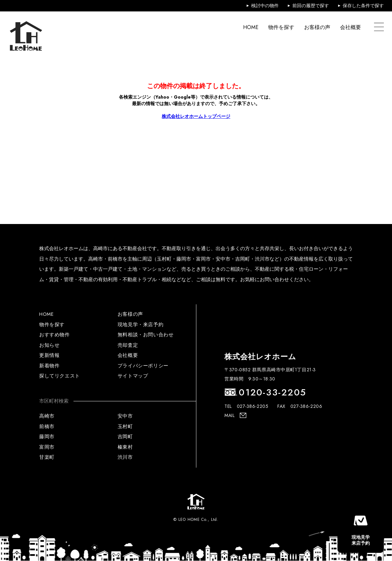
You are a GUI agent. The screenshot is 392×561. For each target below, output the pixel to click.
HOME (251, 27)
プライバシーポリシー (143, 366)
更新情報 (49, 355)
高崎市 (47, 416)
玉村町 (125, 426)
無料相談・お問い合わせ (146, 335)
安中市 (125, 416)
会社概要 (351, 27)
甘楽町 (47, 457)
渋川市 (125, 457)
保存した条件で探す (363, 6)
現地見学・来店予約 (140, 325)
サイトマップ (133, 376)
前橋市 (47, 426)
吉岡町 (125, 437)
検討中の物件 (265, 6)
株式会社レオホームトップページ (196, 116)
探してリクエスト (60, 376)
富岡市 (47, 447)
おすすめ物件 (55, 335)
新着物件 (49, 366)
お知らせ (49, 345)
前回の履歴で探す (311, 6)
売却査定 (128, 345)
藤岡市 (47, 437)
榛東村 (125, 447)
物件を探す (281, 27)
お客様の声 (317, 27)
